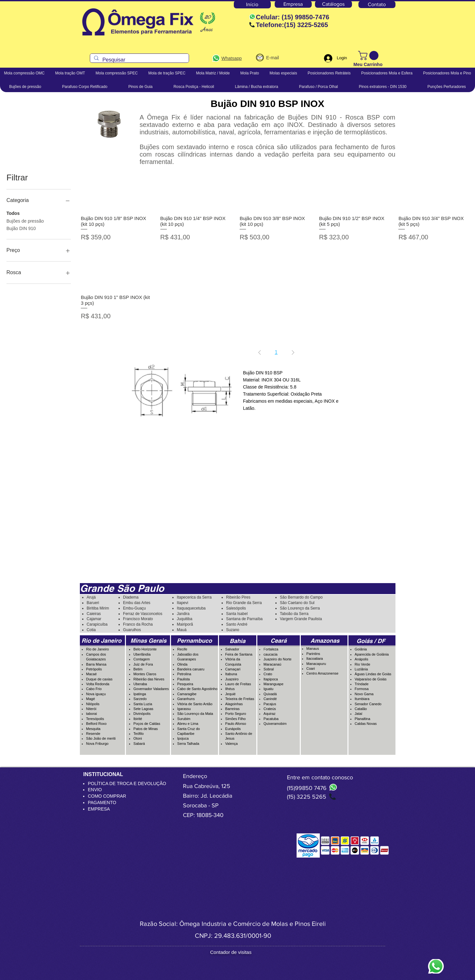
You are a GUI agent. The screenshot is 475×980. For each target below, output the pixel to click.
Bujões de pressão (25, 221)
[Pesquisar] (139, 60)
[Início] (252, 5)
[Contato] (377, 5)
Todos (13, 213)
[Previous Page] (260, 352)
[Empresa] (293, 4)
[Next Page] (293, 352)
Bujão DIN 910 (21, 228)
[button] (369, 56)
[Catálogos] (333, 4)
